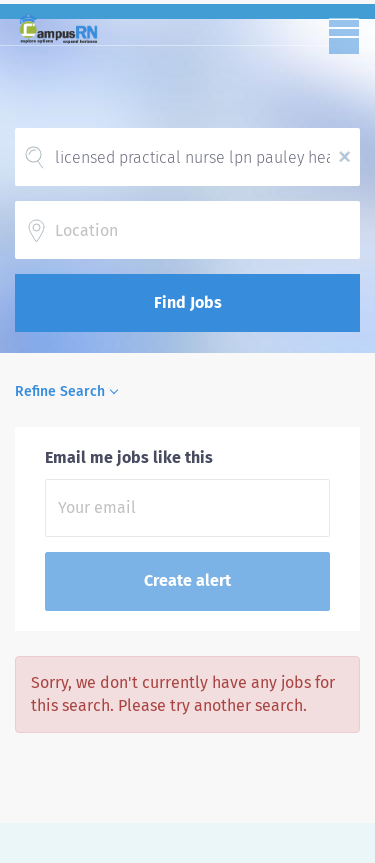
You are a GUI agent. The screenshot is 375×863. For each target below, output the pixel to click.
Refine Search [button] (60, 391)
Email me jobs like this (129, 457)
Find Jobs (188, 302)
